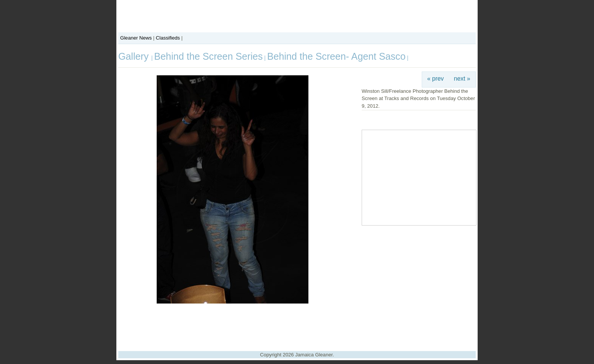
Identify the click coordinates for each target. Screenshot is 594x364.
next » (462, 79)
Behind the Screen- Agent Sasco (336, 56)
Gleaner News (136, 38)
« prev (435, 79)
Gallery (135, 56)
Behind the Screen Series (208, 56)
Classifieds (168, 38)
